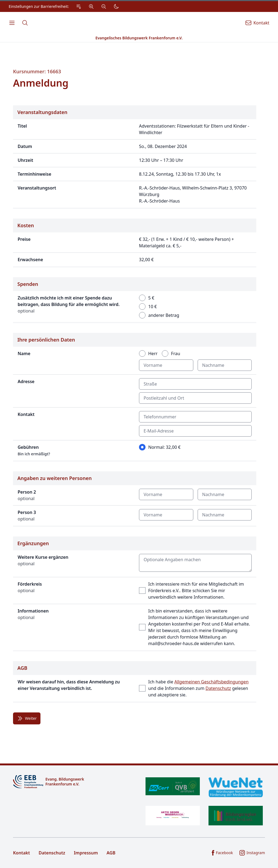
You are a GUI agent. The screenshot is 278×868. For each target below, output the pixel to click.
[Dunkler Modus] (116, 7)
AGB (111, 853)
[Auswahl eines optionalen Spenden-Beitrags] (135, 300)
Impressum (86, 853)
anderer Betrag (164, 315)
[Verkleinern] (104, 7)
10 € (153, 307)
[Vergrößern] (91, 7)
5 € (151, 298)
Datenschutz (218, 688)
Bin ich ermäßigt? (34, 454)
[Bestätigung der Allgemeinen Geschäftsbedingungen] (135, 682)
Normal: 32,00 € (164, 447)
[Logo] (74, 782)
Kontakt (21, 853)
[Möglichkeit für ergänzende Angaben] (135, 594)
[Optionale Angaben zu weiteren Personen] (135, 499)
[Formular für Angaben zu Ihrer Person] (135, 397)
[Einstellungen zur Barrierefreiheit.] (65, 7)
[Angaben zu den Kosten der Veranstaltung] (135, 243)
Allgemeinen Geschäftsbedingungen (211, 682)
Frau (176, 353)
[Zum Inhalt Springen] (79, 7)
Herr (153, 353)
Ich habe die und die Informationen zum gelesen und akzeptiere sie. (198, 688)
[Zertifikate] (204, 801)
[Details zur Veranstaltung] (135, 157)
